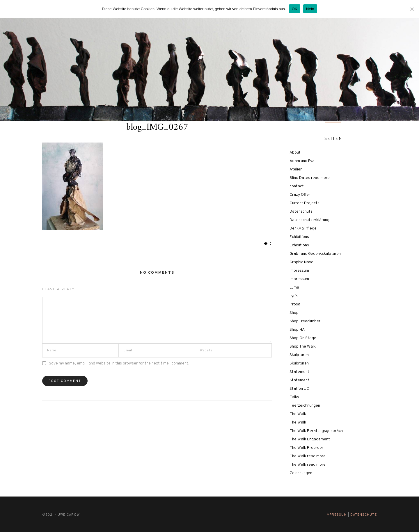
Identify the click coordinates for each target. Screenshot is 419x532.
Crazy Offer (300, 195)
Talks (294, 397)
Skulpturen (299, 355)
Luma (294, 288)
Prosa (295, 304)
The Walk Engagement (310, 439)
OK (295, 9)
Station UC (299, 389)
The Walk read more (308, 456)
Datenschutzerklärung (309, 220)
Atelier (296, 169)
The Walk (298, 414)
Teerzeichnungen (305, 406)
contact (297, 186)
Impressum (299, 271)
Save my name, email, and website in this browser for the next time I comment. (119, 363)
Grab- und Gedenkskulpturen (315, 254)
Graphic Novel (302, 262)
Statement (299, 372)
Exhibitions (299, 237)
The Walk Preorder (306, 448)
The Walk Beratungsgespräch (316, 431)
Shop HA (297, 330)
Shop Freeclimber (305, 321)
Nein (310, 9)
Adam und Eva (302, 161)
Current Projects (305, 203)
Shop (294, 313)
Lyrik (294, 296)
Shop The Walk (303, 347)
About (295, 153)
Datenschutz (301, 212)
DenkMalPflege (303, 228)
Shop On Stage (303, 338)
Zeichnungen (301, 473)
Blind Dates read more (310, 178)
